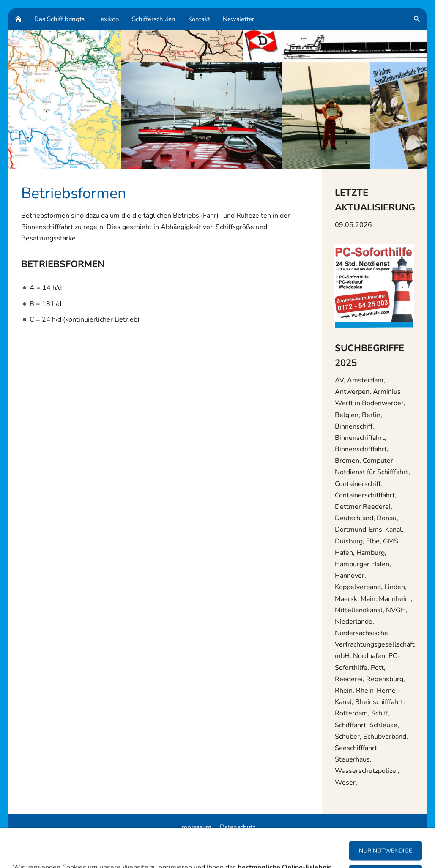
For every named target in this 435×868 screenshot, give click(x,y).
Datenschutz (238, 827)
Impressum (196, 827)
